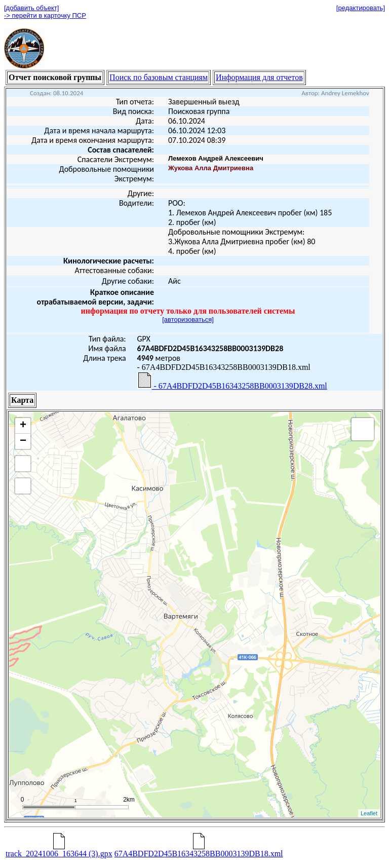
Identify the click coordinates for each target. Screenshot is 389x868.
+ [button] (23, 426)
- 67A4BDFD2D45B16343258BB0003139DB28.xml (232, 381)
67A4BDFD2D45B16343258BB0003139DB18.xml (199, 850)
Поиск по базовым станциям (159, 77)
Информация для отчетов (259, 77)
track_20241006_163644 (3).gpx (59, 850)
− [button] (23, 441)
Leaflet (369, 813)
